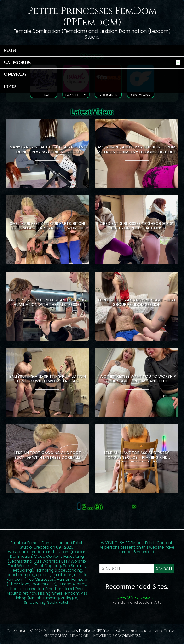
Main (10, 50)
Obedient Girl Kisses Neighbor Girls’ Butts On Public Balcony (137, 226)
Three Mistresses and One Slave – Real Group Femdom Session (137, 302)
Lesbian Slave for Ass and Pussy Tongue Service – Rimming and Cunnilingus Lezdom (136, 456)
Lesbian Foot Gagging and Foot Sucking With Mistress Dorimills (48, 455)
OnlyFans (15, 74)
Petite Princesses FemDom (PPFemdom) (92, 17)
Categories (17, 62)
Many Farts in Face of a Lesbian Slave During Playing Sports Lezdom (48, 149)
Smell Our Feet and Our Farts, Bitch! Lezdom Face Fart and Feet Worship (48, 226)
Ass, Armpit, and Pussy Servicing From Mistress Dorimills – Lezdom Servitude (136, 149)
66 (99, 507)
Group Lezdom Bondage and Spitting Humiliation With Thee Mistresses (48, 302)
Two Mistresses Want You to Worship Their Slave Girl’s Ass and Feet (137, 378)
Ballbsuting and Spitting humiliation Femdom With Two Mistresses (47, 378)
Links (10, 87)
